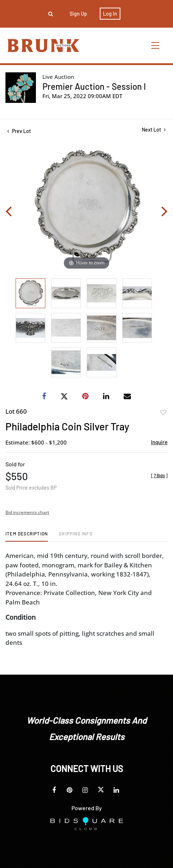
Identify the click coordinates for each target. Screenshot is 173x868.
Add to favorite (163, 413)
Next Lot (154, 130)
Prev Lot (19, 131)
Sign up (78, 14)
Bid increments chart (27, 512)
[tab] (27, 536)
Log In (110, 14)
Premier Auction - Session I (94, 86)
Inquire (159, 442)
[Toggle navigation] (156, 45)
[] (159, 475)
